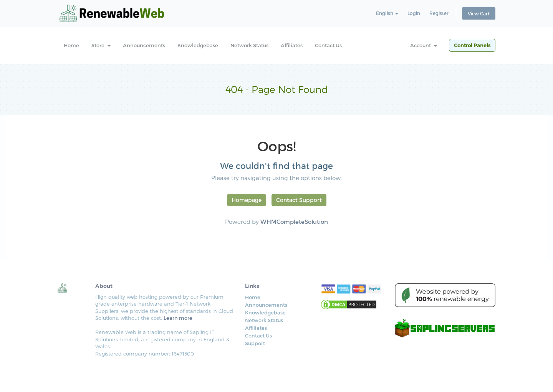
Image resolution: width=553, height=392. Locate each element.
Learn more (178, 318)
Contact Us (328, 45)
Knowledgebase (198, 45)
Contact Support (299, 200)
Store (101, 45)
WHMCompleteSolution (294, 222)
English (387, 13)
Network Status (249, 45)
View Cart (479, 13)
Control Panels (472, 45)
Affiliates (292, 45)
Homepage (247, 200)
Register (439, 13)
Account (424, 45)
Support (255, 343)
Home (71, 45)
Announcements (144, 45)
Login (414, 13)
